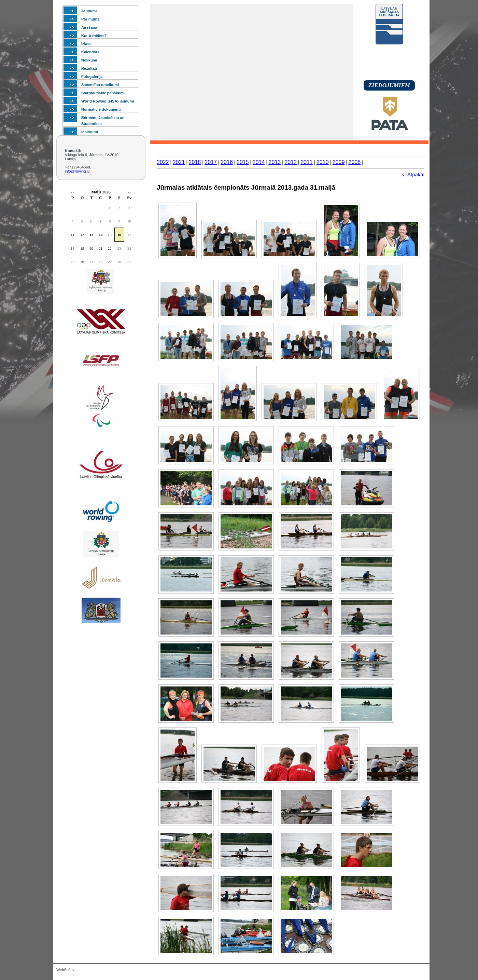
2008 (355, 162)
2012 (291, 162)
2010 (323, 162)
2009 (339, 162)
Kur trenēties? (94, 36)
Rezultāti (89, 68)
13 (91, 235)
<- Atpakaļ (413, 174)
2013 (275, 162)
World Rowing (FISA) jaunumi (108, 101)
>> (129, 193)
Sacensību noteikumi (100, 85)
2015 (243, 162)
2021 (179, 162)
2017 (211, 162)
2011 (307, 162)
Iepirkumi (90, 132)
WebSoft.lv (65, 970)
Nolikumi (89, 60)
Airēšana (89, 27)
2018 (195, 162)
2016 (227, 162)
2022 (163, 162)
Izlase (86, 44)
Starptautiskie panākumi (103, 93)
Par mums (90, 19)
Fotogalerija (92, 77)
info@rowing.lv (77, 171)
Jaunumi (89, 11)
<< (73, 193)
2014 (259, 162)
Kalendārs (90, 52)
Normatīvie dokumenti (101, 109)
